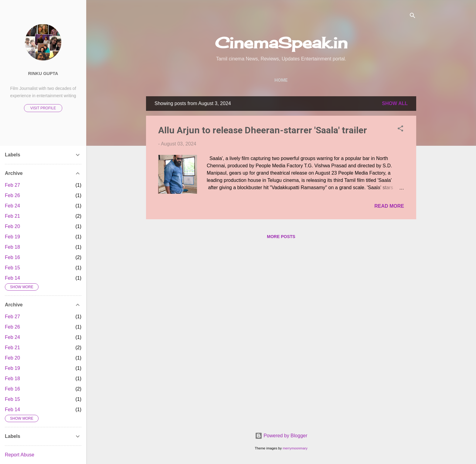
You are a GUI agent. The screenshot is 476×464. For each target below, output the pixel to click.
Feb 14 (12, 278)
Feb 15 (12, 268)
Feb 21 (12, 216)
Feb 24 (12, 206)
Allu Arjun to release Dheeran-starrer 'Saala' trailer (263, 130)
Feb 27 (12, 185)
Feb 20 (12, 226)
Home (281, 80)
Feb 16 (12, 257)
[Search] (413, 17)
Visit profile (43, 108)
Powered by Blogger (281, 436)
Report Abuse (20, 455)
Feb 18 (12, 247)
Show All (395, 103)
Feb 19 (12, 237)
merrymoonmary (295, 448)
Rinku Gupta (43, 73)
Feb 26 (12, 195)
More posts (281, 237)
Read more (389, 206)
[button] (400, 130)
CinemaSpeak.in (281, 43)
